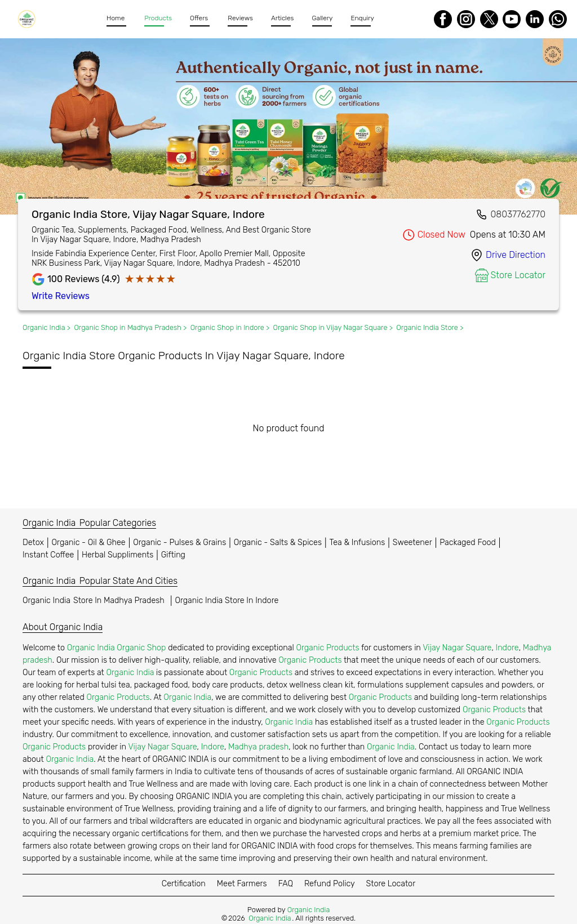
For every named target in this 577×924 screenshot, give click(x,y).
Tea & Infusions (358, 543)
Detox (33, 543)
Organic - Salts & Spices (278, 543)
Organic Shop (141, 648)
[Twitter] (489, 19)
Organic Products (327, 648)
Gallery (323, 18)
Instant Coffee (48, 555)
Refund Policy (330, 884)
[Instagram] (466, 19)
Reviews (240, 18)
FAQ (286, 884)
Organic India (95, 601)
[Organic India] (28, 19)
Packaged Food (468, 543)
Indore (507, 648)
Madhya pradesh (258, 747)
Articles (283, 18)
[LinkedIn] (535, 19)
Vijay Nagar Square (457, 648)
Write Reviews (61, 296)
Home (116, 18)
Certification (184, 884)
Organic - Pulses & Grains (179, 543)
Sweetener (412, 543)
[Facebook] (443, 19)
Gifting (173, 555)
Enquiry (362, 18)
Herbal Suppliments (117, 555)
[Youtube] (512, 19)
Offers (199, 18)
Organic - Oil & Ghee (89, 543)
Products (158, 18)
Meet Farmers (242, 884)
